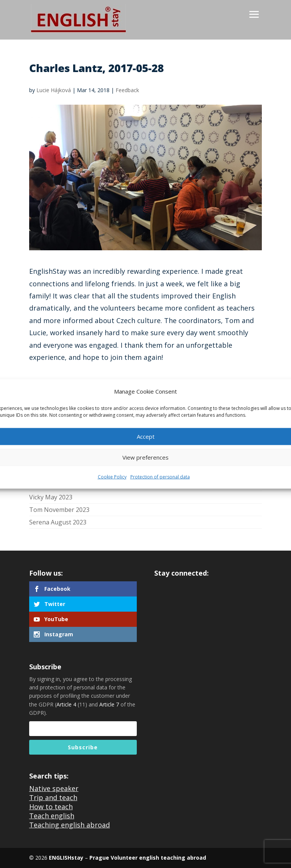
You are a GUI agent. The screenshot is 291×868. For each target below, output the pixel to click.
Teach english (52, 816)
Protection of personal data (160, 477)
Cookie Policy (112, 477)
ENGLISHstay (66, 858)
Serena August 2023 (58, 522)
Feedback (127, 90)
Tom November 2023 (59, 510)
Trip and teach (53, 797)
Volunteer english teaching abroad (158, 858)
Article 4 (66, 704)
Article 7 (109, 704)
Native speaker (54, 788)
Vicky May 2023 (51, 497)
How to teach (51, 807)
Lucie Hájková (54, 90)
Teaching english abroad (70, 825)
